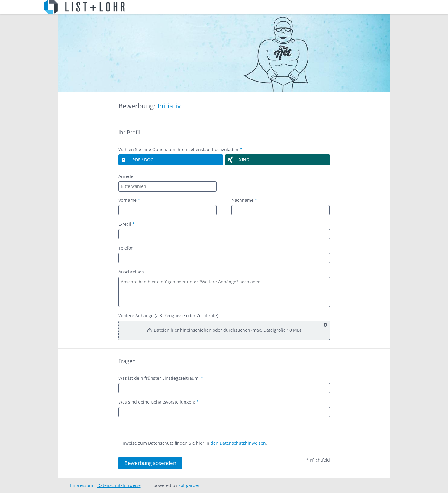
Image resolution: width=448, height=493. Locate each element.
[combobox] (168, 186)
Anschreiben (131, 272)
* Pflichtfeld (318, 460)
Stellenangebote (148, 7)
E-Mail (127, 224)
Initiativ (169, 106)
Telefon (126, 248)
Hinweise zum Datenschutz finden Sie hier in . (193, 443)
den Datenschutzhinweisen (238, 443)
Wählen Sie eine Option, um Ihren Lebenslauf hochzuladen (180, 149)
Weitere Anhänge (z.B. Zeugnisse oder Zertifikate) (168, 316)
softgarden (190, 485)
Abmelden (384, 7)
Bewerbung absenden (150, 463)
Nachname (244, 200)
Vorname (129, 200)
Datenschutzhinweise (119, 485)
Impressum (82, 485)
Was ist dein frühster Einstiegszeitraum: (161, 378)
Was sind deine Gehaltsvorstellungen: (159, 402)
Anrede (126, 176)
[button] (171, 160)
